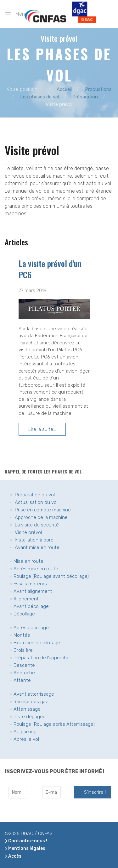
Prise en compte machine (43, 510)
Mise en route (28, 561)
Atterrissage (27, 709)
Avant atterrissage (34, 694)
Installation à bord (34, 540)
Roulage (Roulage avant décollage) (51, 576)
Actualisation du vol (36, 502)
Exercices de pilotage (37, 643)
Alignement (26, 599)
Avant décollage (31, 606)
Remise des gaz (31, 702)
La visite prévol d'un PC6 (50, 269)
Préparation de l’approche (42, 658)
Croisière (23, 650)
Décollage (24, 614)
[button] (16, 14)
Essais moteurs (30, 584)
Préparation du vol (35, 495)
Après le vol (26, 739)
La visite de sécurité (37, 525)
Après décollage (31, 628)
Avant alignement (33, 591)
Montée (22, 635)
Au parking (25, 732)
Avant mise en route (37, 547)
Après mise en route (36, 569)
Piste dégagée (30, 717)
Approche (24, 673)
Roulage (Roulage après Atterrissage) (54, 724)
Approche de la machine (41, 517)
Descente (24, 665)
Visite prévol (28, 532)
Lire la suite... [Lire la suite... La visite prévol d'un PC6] (42, 429)
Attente (22, 680)
